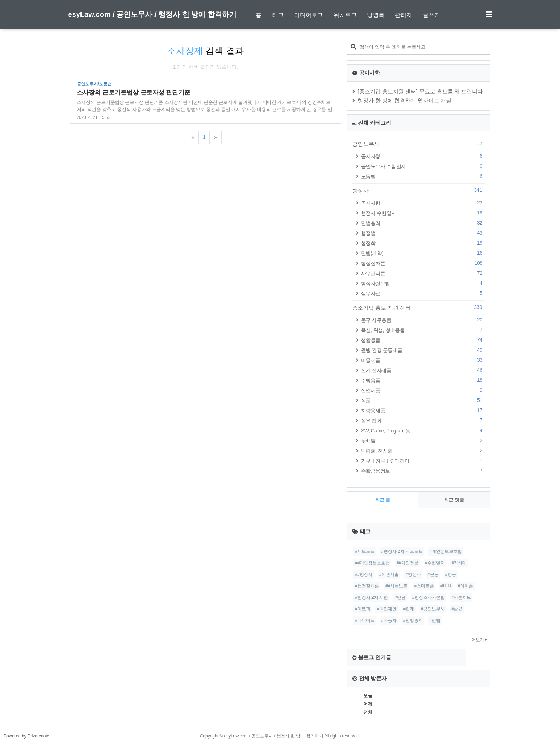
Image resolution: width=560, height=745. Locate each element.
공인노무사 (418, 144)
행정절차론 (423, 263)
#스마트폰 (424, 586)
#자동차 (389, 620)
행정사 (418, 190)
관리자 (403, 15)
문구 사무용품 (423, 320)
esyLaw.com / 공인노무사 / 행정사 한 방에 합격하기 (152, 14)
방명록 (376, 15)
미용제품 (423, 360)
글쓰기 (431, 15)
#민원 (400, 597)
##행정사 (364, 574)
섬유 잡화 (423, 420)
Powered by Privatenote (26, 736)
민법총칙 (423, 223)
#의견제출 (389, 574)
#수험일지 (435, 563)
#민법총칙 (413, 620)
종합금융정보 (423, 471)
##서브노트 (396, 586)
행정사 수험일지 (423, 213)
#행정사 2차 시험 (371, 597)
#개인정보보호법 (446, 551)
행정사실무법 (423, 283)
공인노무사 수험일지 (423, 166)
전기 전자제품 (423, 370)
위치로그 (345, 15)
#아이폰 (466, 586)
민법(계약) (423, 253)
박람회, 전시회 (423, 451)
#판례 (409, 609)
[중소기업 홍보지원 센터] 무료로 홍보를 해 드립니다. (421, 91)
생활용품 (423, 340)
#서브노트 (365, 551)
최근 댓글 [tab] (454, 500)
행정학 (423, 243)
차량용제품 (423, 410)
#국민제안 (387, 609)
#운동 (433, 574)
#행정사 (413, 574)
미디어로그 (309, 15)
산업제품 (423, 390)
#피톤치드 (461, 597)
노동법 (423, 176)
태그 (278, 15)
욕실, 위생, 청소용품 (423, 330)
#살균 (457, 609)
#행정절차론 (367, 586)
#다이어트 (365, 620)
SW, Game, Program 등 (423, 431)
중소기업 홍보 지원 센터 (418, 307)
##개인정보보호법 (372, 563)
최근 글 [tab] (383, 500)
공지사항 (423, 156)
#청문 (451, 574)
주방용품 (423, 380)
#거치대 (459, 563)
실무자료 (423, 293)
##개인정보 (408, 563)
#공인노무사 (433, 609)
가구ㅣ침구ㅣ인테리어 (423, 461)
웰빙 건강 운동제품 (423, 350)
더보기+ (479, 640)
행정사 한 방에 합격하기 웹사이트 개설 (405, 100)
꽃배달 (423, 441)
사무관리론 (423, 273)
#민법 (435, 620)
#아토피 (363, 609)
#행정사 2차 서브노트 (402, 551)
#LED (446, 586)
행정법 (423, 233)
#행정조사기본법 (429, 597)
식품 (423, 400)
